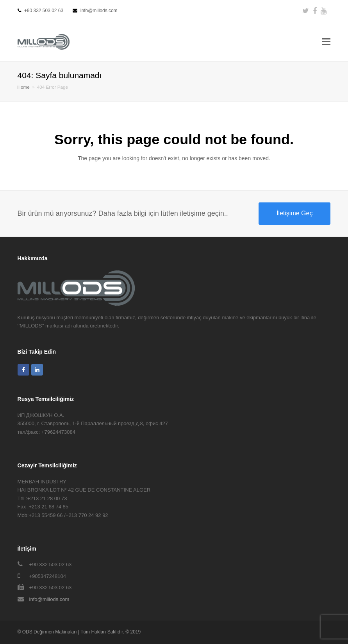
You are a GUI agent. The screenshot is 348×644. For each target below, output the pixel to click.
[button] (326, 42)
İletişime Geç (294, 213)
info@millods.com (49, 599)
